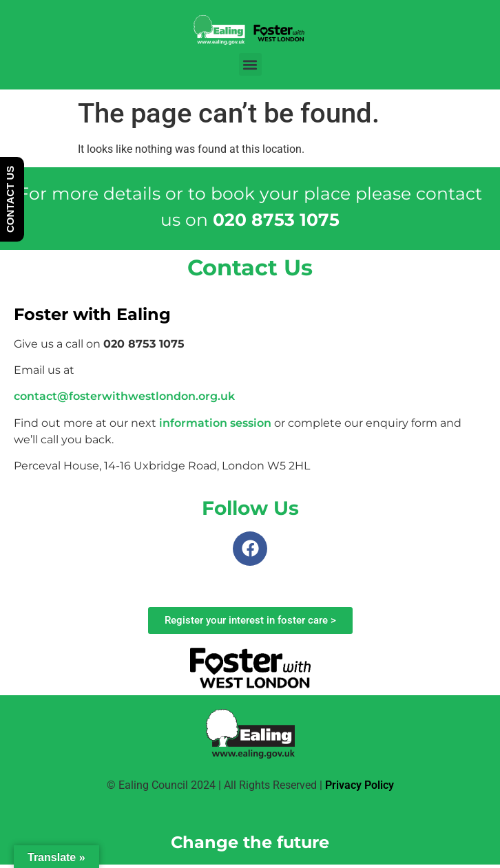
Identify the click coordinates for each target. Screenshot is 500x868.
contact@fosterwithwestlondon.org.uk (124, 396)
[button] (250, 64)
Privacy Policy (360, 785)
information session (215, 423)
